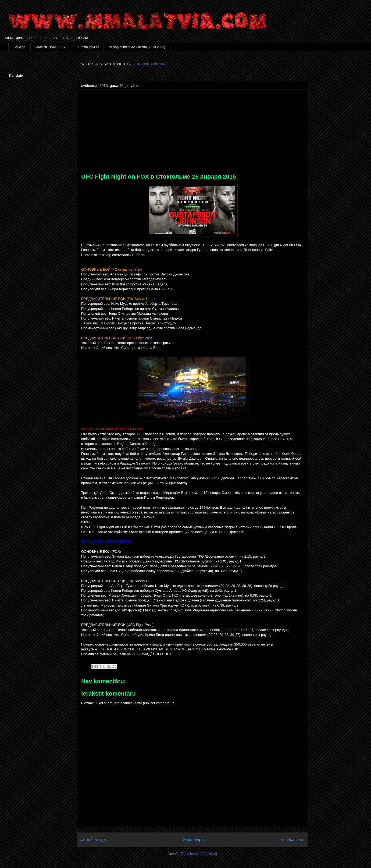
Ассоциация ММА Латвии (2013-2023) (137, 47)
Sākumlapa (193, 840)
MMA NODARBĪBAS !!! (52, 47)
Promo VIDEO (88, 47)
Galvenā (19, 47)
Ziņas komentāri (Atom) (199, 854)
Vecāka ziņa (292, 840)
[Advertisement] (192, 133)
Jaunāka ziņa (94, 840)
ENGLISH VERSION (150, 64)
